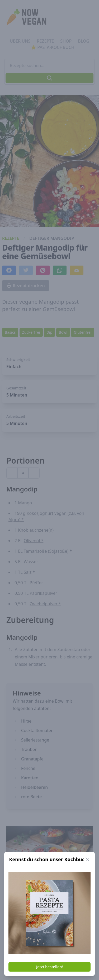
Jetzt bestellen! (49, 967)
